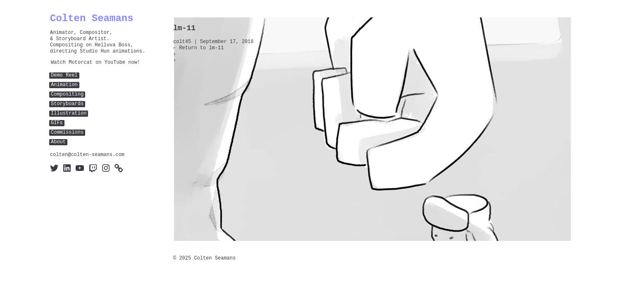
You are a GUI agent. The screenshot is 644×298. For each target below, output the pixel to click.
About (58, 142)
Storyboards (67, 104)
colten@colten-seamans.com (87, 155)
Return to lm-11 (198, 48)
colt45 (182, 42)
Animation (64, 85)
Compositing (67, 95)
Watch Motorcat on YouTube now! (95, 63)
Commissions (67, 133)
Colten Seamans (92, 18)
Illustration (69, 114)
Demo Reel (64, 76)
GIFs (57, 123)
